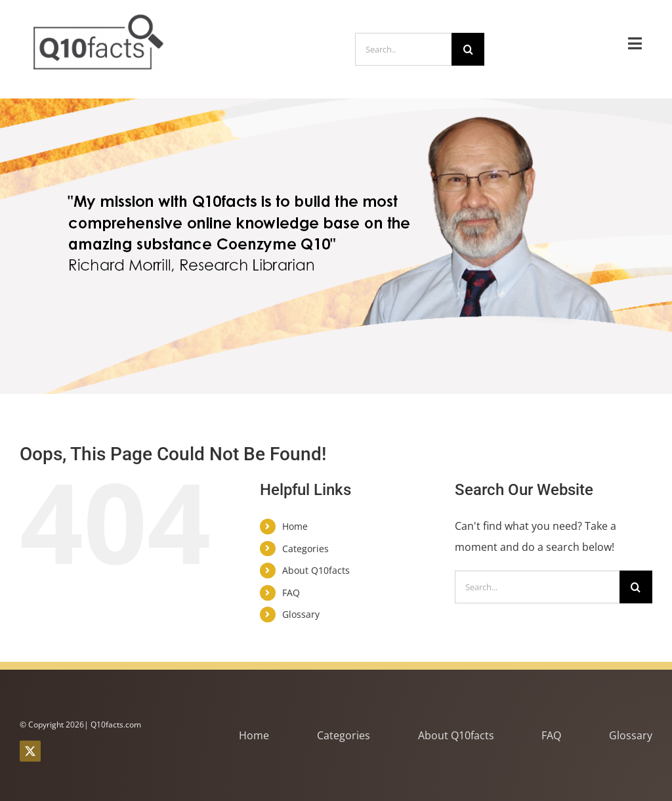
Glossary (301, 614)
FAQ (291, 593)
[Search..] (403, 49)
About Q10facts (316, 570)
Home (295, 526)
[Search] (468, 49)
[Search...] (537, 587)
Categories (305, 549)
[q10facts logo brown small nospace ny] (99, 18)
